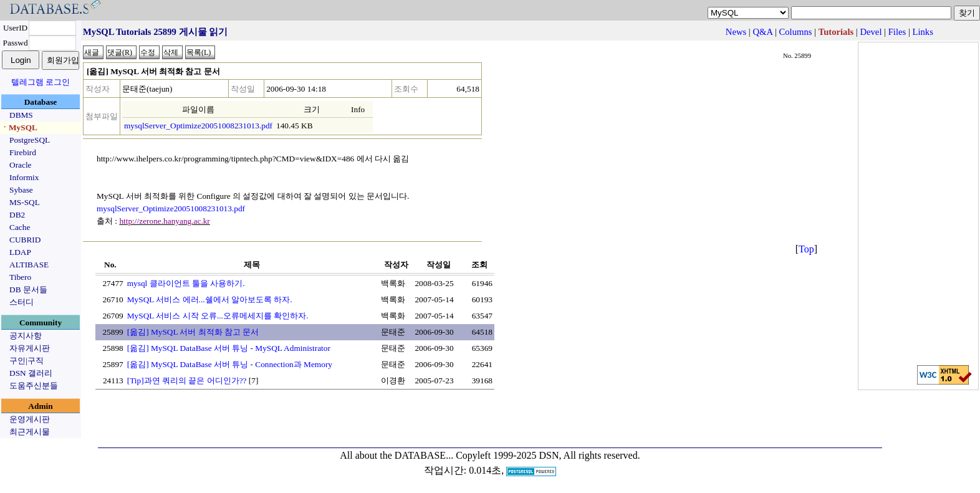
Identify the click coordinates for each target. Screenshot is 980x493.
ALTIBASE (29, 265)
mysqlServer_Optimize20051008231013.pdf (198, 126)
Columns (796, 32)
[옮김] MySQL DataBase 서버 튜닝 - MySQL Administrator (229, 348)
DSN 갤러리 (31, 373)
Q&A (762, 32)
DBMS (21, 115)
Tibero (20, 277)
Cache (20, 227)
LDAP (20, 252)
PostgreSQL (30, 140)
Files (897, 32)
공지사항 (26, 336)
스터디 (22, 302)
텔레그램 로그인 (41, 82)
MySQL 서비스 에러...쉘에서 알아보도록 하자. (210, 299)
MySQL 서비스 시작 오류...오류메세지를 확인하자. (218, 316)
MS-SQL (25, 202)
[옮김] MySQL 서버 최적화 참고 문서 (193, 332)
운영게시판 (30, 419)
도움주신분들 (34, 385)
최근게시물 (30, 432)
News (736, 32)
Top (806, 249)
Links (923, 32)
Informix (24, 177)
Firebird (23, 152)
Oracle (21, 165)
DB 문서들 (28, 290)
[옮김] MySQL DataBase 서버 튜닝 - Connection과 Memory (230, 364)
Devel (871, 32)
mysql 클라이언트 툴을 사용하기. (186, 283)
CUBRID (25, 240)
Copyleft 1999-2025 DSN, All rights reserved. (548, 455)
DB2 (17, 215)
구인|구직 (26, 361)
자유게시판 (30, 348)
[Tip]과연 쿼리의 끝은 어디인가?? (187, 381)
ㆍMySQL (19, 127)
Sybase (21, 190)
